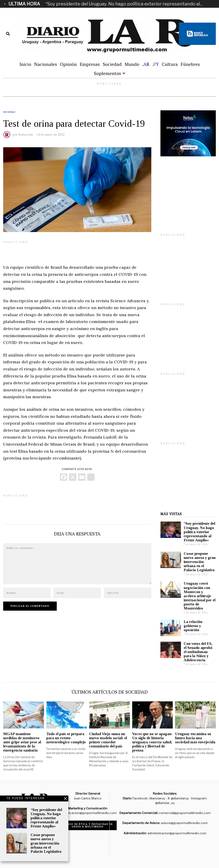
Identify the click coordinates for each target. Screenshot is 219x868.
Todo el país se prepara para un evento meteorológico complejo (66, 738)
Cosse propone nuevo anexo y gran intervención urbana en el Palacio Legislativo (200, 562)
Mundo (132, 64)
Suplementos (107, 73)
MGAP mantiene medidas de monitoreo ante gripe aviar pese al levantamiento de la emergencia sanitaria (22, 742)
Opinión (68, 64)
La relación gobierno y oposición (193, 626)
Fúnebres (190, 64)
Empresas (90, 64)
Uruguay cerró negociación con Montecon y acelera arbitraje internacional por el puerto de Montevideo (200, 596)
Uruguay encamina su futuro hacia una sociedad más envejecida (195, 738)
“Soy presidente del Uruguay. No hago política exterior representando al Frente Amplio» (199, 532)
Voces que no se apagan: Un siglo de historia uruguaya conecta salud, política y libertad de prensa (152, 742)
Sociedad (112, 64)
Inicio (25, 64)
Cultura (170, 64)
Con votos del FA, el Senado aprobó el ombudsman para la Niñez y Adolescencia (198, 652)
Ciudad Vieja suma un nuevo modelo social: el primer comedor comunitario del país (108, 740)
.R (146, 64)
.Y (156, 64)
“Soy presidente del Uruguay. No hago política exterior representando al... (124, 4)
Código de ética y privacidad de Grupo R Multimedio (88, 825)
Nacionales (46, 64)
